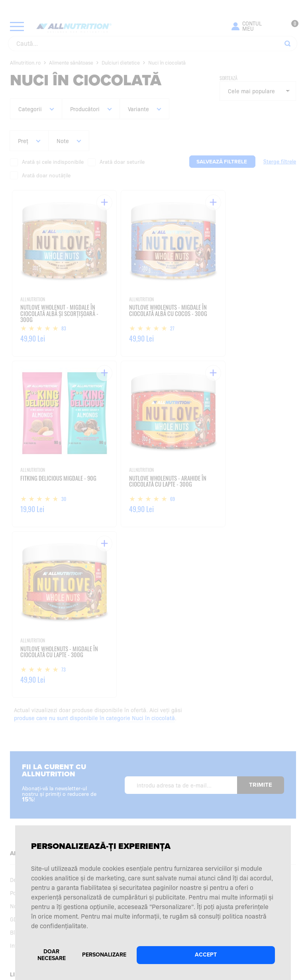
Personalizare (104, 955)
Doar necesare (52, 955)
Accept (206, 955)
